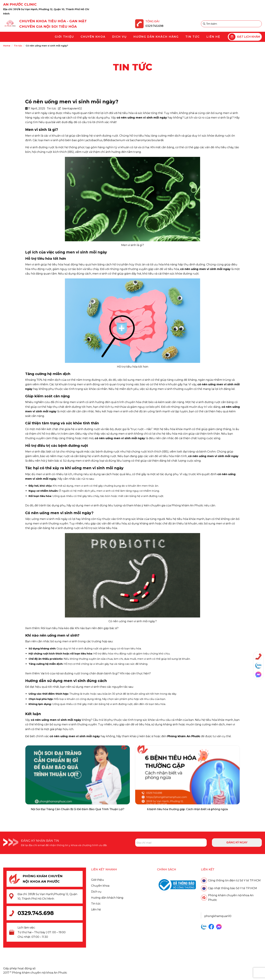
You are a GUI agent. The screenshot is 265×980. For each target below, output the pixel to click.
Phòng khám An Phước (187, 505)
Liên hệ (96, 910)
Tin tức (18, 46)
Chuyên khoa (100, 886)
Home (7, 46)
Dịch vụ (96, 892)
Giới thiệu (98, 880)
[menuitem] (64, 37)
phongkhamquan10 (218, 916)
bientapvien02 (72, 108)
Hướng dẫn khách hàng (107, 898)
